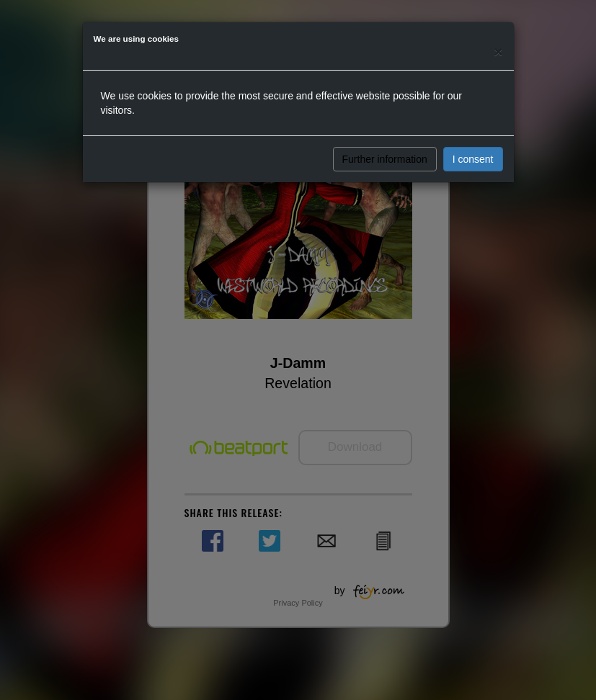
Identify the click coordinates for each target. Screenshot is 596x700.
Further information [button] (385, 159)
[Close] (498, 51)
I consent (473, 159)
